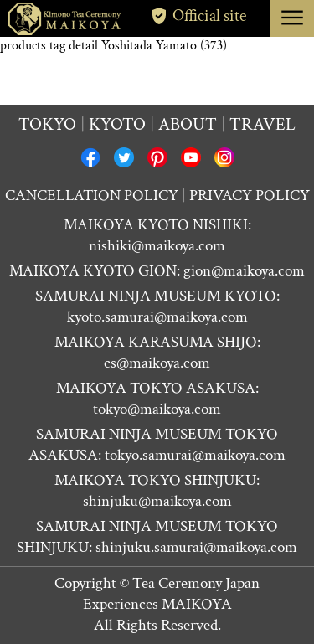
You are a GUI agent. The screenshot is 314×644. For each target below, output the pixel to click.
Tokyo (47, 124)
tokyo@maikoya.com (157, 409)
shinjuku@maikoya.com (157, 501)
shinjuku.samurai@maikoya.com (196, 547)
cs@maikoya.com (157, 363)
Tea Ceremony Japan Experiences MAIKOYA (172, 594)
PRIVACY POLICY (250, 196)
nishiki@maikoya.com (157, 246)
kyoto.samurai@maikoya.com (157, 317)
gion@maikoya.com (244, 271)
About (188, 124)
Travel (263, 124)
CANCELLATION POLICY (92, 196)
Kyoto (117, 124)
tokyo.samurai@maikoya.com (195, 455)
